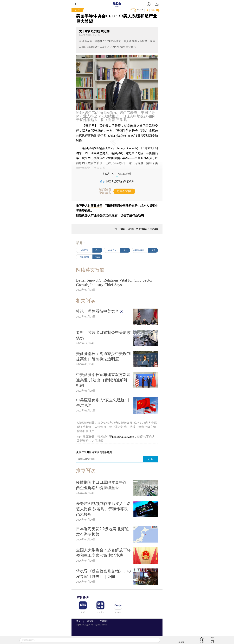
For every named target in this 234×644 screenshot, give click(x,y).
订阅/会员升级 (124, 191)
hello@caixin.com (123, 437)
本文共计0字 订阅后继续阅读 (117, 174)
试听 (153, 10)
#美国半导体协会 (141, 250)
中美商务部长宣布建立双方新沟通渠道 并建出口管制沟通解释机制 (103, 380)
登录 (102, 181)
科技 (78, 10)
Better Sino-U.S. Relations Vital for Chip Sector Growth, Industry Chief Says (114, 282)
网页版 (90, 621)
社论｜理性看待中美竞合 (100, 311)
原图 (153, 57)
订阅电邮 (103, 621)
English (140, 10)
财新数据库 (95, 206)
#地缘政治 (112, 250)
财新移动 (83, 597)
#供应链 (84, 250)
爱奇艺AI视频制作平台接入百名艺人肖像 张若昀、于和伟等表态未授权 (104, 509)
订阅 (150, 459)
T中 (147, 10)
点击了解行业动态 (132, 216)
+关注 (97, 250)
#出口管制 (84, 257)
